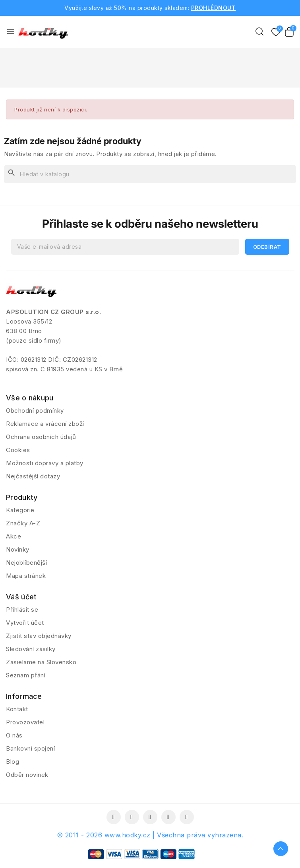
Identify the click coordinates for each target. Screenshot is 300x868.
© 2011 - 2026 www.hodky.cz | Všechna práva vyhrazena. (150, 835)
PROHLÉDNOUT (214, 8)
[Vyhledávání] (150, 174)
